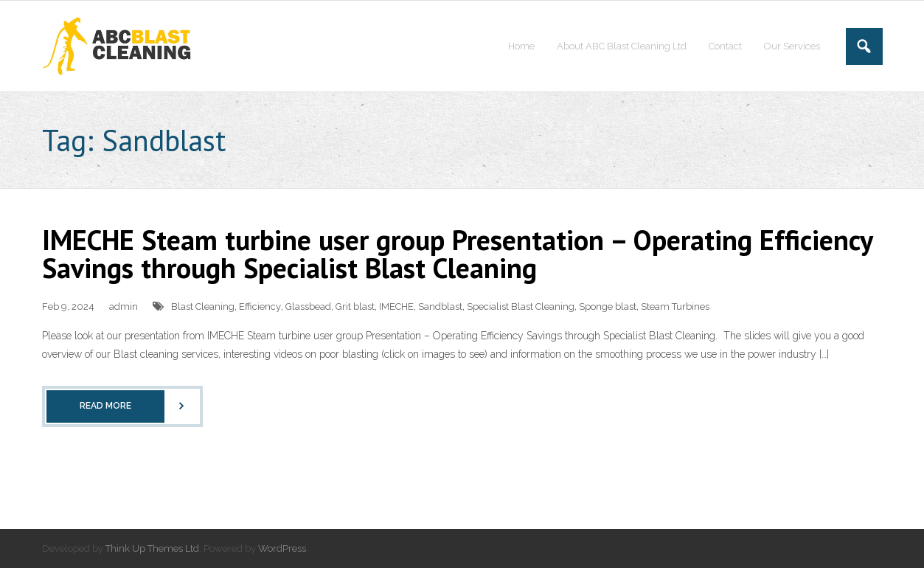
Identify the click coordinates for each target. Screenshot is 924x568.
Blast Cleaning (203, 306)
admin (124, 306)
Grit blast (355, 306)
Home (521, 46)
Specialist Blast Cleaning (521, 306)
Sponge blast (608, 306)
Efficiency (260, 306)
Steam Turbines (675, 306)
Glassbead (308, 306)
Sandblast (440, 306)
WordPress (282, 548)
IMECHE (396, 306)
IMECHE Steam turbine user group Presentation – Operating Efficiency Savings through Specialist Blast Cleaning (457, 253)
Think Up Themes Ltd (152, 548)
